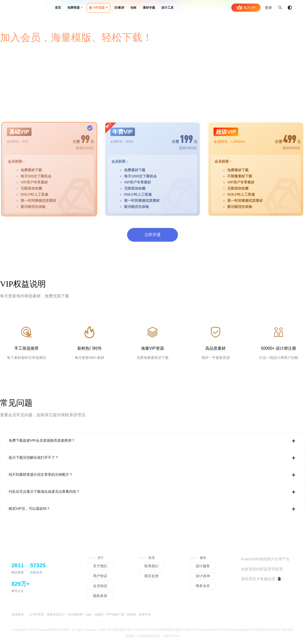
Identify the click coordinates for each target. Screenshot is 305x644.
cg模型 (99, 615)
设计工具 (168, 8)
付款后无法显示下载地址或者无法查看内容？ (152, 492)
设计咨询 (203, 576)
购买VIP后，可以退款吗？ (152, 509)
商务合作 (203, 586)
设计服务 (203, 566)
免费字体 (145, 615)
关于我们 (100, 566)
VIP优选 (97, 8)
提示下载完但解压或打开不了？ (152, 458)
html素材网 (75, 615)
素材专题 (149, 8)
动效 (133, 8)
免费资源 (74, 8)
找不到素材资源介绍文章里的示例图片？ (152, 475)
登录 (268, 8)
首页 (58, 8)
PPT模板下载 (115, 615)
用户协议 (100, 576)
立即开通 (152, 235)
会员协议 (100, 586)
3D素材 (119, 8)
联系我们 (151, 566)
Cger (88, 615)
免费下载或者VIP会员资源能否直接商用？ (152, 441)
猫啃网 (131, 615)
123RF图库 (37, 615)
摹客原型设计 (56, 615)
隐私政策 (100, 596)
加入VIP (246, 8)
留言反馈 (151, 576)
